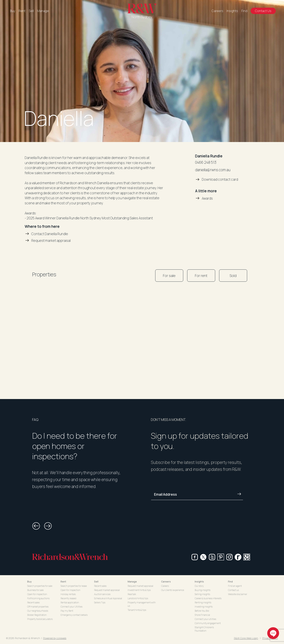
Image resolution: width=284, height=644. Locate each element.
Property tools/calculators (40, 619)
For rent (201, 276)
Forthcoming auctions (38, 598)
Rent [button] (63, 582)
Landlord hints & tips (138, 598)
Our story (199, 586)
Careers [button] (166, 582)
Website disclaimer (238, 594)
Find (244, 11)
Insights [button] (199, 582)
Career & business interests (208, 598)
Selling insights (202, 594)
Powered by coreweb (55, 638)
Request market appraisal (107, 590)
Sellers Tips (100, 602)
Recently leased (68, 598)
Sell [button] (96, 582)
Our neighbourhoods (38, 611)
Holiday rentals (68, 594)
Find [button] (230, 582)
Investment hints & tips (139, 590)
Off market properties (38, 607)
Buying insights (203, 590)
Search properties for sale (40, 586)
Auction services (102, 594)
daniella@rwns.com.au (213, 170)
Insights (232, 11)
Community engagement (208, 623)
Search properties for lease (74, 586)
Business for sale (35, 590)
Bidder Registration (37, 615)
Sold (233, 276)
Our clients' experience (173, 590)
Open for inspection (37, 594)
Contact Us (263, 11)
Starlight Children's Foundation (204, 629)
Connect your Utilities (71, 607)
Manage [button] (132, 582)
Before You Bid (202, 611)
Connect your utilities (205, 619)
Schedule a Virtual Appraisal (108, 598)
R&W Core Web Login (246, 638)
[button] (36, 526)
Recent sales (33, 602)
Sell (31, 11)
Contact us (233, 590)
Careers (217, 11)
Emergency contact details (74, 615)
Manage (43, 11)
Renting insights (203, 602)
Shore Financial (202, 615)
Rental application (70, 602)
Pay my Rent (67, 611)
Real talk (132, 594)
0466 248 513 (206, 162)
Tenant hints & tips (137, 610)
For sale (169, 276)
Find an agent (235, 586)
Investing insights (204, 607)
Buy (13, 11)
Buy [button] (29, 582)
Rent (22, 11)
